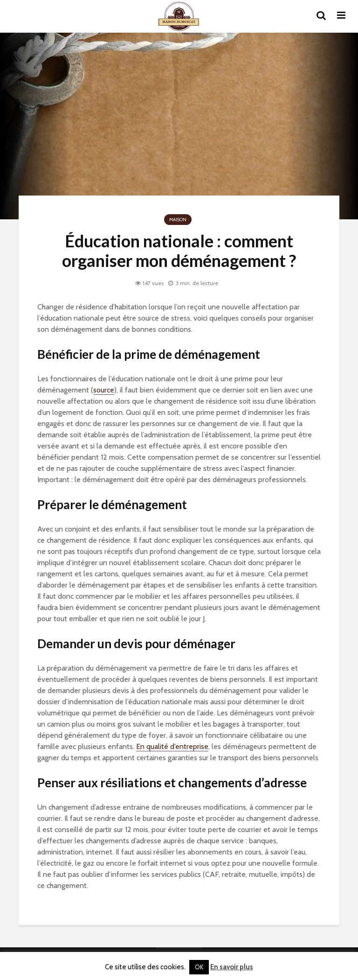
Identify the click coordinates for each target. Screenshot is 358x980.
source (104, 390)
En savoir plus (232, 967)
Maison (178, 220)
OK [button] (199, 967)
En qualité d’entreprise (172, 746)
